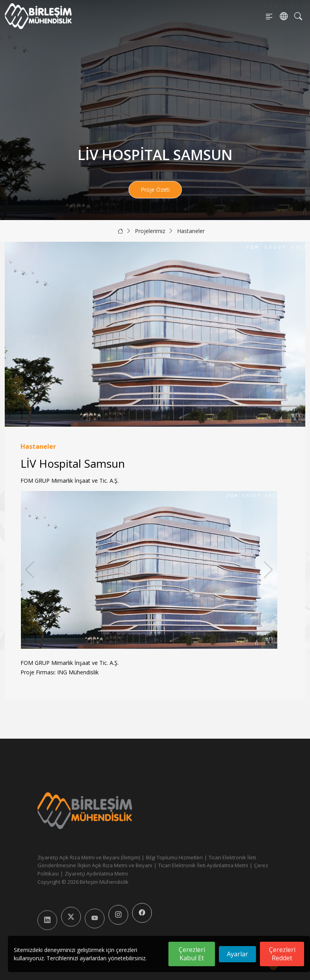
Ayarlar (237, 954)
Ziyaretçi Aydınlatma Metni (96, 874)
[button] (268, 570)
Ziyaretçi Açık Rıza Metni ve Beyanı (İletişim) (89, 857)
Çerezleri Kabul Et (192, 954)
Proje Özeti (155, 189)
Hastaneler (191, 231)
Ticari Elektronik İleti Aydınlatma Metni (203, 865)
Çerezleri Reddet (282, 954)
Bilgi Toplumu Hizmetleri (174, 857)
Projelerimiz (150, 231)
